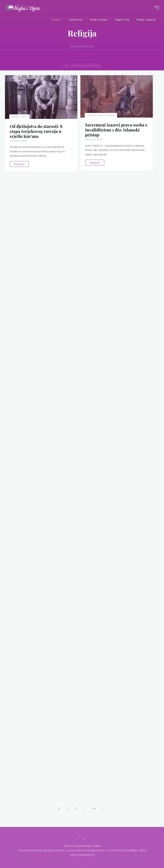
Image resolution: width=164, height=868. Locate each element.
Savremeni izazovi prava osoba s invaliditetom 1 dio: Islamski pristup (116, 130)
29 (94, 809)
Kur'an (24, 117)
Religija (15, 117)
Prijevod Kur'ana (82, 46)
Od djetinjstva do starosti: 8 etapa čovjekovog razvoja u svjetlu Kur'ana (36, 131)
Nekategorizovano (96, 115)
